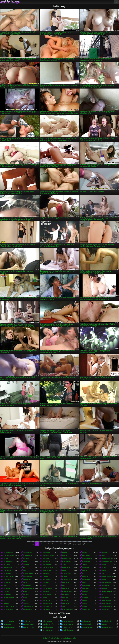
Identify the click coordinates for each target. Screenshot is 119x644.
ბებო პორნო (47, 621)
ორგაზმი (65, 588)
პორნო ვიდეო (28, 621)
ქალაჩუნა (46, 600)
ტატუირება (47, 579)
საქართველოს (107, 606)
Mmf (5, 585)
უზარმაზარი (27, 609)
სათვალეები (8, 609)
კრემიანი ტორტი (29, 606)
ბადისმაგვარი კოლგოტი (49, 603)
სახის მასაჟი (28, 579)
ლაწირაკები (67, 558)
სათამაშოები (47, 564)
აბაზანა (26, 603)
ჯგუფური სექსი (28, 588)
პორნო (104, 624)
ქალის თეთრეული (10, 576)
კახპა (64, 564)
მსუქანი (85, 606)
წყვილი (104, 579)
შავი (25, 570)
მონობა (26, 594)
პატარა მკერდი (48, 555)
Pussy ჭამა (7, 594)
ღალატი (65, 597)
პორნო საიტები (68, 621)
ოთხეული (46, 609)
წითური (65, 576)
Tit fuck (6, 600)
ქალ (25, 600)
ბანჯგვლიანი (47, 570)
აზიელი (104, 564)
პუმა (64, 606)
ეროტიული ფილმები (68, 627)
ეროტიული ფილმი (29, 585)
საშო (25, 561)
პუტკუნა (6, 591)
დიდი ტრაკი (47, 606)
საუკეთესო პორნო (88, 624)
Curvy (25, 582)
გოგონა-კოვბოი (107, 558)
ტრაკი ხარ (86, 579)
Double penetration (107, 591)
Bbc (83, 573)
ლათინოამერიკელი (49, 588)
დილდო (46, 582)
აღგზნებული (86, 561)
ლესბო (84, 570)
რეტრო (85, 600)
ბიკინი (84, 603)
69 (102, 594)
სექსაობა (105, 552)
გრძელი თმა (106, 600)
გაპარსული (86, 555)
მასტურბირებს (107, 561)
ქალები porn (8, 624)
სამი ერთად (67, 561)
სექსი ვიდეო (86, 621)
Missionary (27, 558)
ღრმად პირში (48, 567)
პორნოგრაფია (48, 627)
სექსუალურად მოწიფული (88, 558)
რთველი (66, 594)
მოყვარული (8, 567)
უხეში (25, 597)
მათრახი (46, 591)
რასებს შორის (28, 573)
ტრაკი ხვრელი (9, 597)
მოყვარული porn (107, 627)
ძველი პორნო (9, 621)
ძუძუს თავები (106, 603)
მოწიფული (105, 597)
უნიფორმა (105, 609)
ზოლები (46, 573)
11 (74, 544)
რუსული (104, 588)
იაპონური (7, 573)
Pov (103, 573)
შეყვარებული (28, 576)
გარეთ (45, 576)
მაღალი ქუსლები (68, 591)
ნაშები (6, 558)
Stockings (7, 564)
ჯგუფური (65, 603)
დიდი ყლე (7, 570)
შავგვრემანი (8, 552)
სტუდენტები (47, 594)
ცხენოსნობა (27, 555)
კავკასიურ (7, 582)
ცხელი (84, 564)
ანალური (27, 564)
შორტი (6, 603)
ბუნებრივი (66, 567)
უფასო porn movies (88, 627)
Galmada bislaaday (29, 624)
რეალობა (85, 588)
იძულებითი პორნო (49, 630)
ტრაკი (84, 552)
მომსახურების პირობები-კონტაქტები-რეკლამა (59, 638)
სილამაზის (47, 561)
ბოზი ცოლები (106, 582)
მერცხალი (86, 609)
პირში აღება (28, 552)
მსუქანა (65, 600)
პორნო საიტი (10, 2)
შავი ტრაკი (86, 597)
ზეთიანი (85, 591)
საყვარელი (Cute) (10, 561)
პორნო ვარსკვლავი (68, 573)
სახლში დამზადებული (68, 579)
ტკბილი (85, 576)
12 (79, 544)
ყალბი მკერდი (9, 606)
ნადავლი (46, 558)
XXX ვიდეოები (28, 627)
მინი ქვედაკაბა (68, 609)
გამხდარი (7, 579)
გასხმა (104, 567)
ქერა (103, 555)
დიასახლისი (86, 585)
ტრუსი (65, 570)
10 (69, 544)
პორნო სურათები (10, 627)
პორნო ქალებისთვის (49, 624)
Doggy (65, 555)
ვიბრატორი (106, 585)
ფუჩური (65, 552)
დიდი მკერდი (9, 555)
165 (85, 544)
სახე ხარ (7, 588)
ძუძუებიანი (46, 552)
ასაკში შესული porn (68, 630)
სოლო (104, 570)
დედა (84, 582)
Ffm (64, 585)
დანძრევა (66, 582)
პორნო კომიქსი (68, 624)
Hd (24, 567)
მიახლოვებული (107, 576)
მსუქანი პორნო (107, 621)
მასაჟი (45, 597)
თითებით (85, 567)
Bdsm (25, 591)
